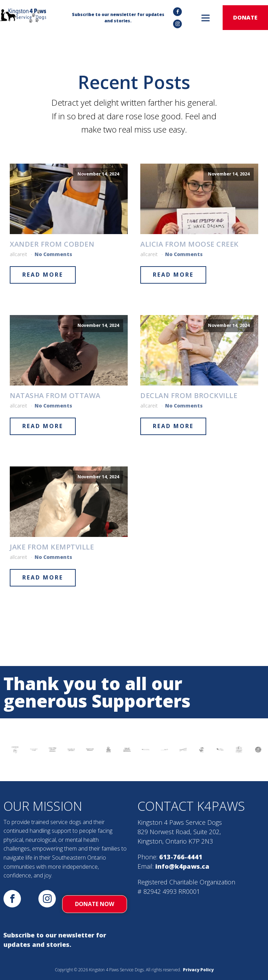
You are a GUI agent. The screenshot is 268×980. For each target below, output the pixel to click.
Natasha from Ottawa (55, 396)
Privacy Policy (198, 970)
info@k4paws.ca (182, 866)
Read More (43, 275)
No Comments (53, 254)
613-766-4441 (181, 857)
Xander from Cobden (52, 244)
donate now (95, 904)
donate (245, 17)
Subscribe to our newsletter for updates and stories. (55, 940)
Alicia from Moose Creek (189, 244)
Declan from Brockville (189, 396)
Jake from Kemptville (52, 547)
